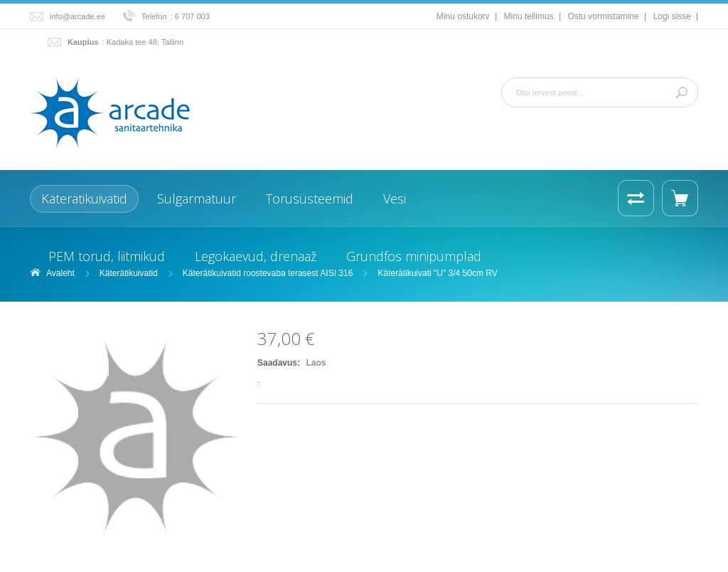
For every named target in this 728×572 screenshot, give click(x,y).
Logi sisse (672, 16)
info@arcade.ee (77, 16)
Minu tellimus (529, 16)
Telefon (154, 16)
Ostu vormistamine (604, 16)
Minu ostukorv (463, 16)
